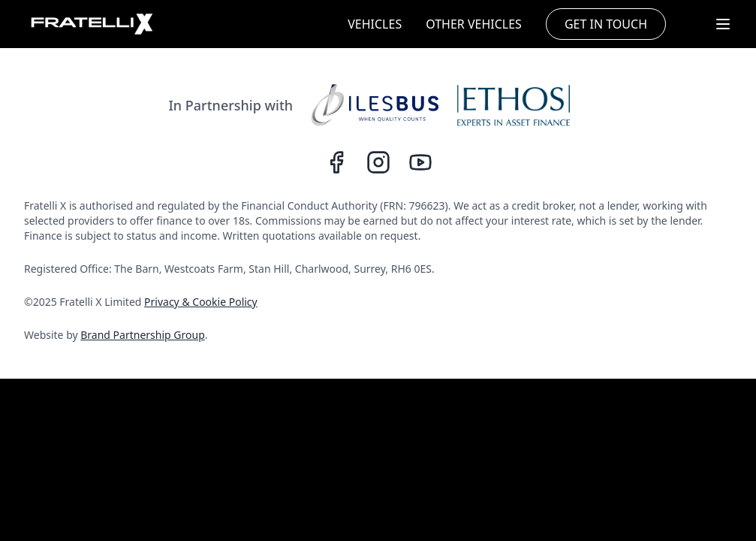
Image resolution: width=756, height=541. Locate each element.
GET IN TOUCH (606, 24)
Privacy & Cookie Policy (201, 302)
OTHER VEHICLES (474, 24)
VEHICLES (375, 24)
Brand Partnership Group (143, 335)
